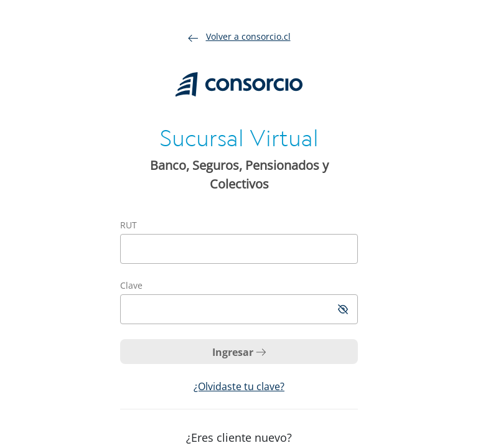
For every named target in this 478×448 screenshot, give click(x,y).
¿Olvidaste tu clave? (239, 386)
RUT (129, 225)
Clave (131, 285)
